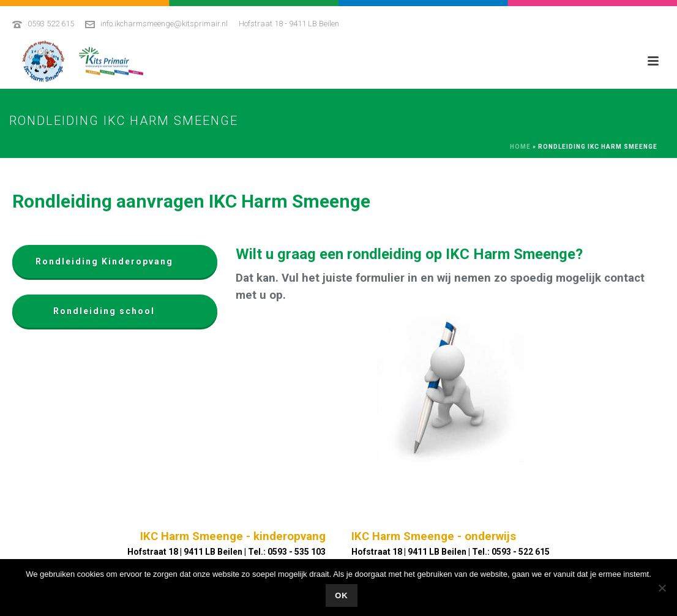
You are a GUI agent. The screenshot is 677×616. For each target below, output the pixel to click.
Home (520, 147)
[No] (662, 588)
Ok (342, 595)
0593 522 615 (51, 24)
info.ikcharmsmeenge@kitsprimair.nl (164, 24)
